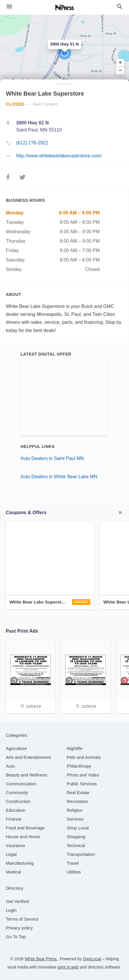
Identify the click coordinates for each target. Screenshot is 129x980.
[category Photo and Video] (83, 775)
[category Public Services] (82, 784)
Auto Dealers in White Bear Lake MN (59, 477)
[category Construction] (18, 801)
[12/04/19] (30, 676)
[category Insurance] (16, 845)
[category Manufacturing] (20, 863)
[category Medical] (13, 872)
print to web (68, 967)
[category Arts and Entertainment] (28, 757)
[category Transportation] (81, 854)
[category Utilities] (74, 872)
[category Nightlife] (75, 748)
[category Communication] (21, 784)
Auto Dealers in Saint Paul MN (52, 458)
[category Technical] (76, 845)
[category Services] (75, 819)
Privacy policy (19, 928)
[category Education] (16, 810)
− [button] (120, 70)
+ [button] (120, 63)
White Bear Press (41, 959)
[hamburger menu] (9, 7)
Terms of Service (22, 919)
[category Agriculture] (16, 748)
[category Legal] (11, 854)
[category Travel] (73, 863)
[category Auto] (10, 766)
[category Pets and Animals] (84, 757)
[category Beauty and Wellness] (27, 775)
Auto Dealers (46, 104)
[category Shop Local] (78, 828)
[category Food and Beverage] (25, 828)
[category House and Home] (23, 837)
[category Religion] (75, 810)
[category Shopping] (76, 837)
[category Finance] (14, 819)
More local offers (120, 513)
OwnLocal (92, 959)
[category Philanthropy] (79, 766)
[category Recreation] (78, 801)
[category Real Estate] (78, 792)
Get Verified (17, 901)
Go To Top (16, 937)
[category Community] (17, 792)
